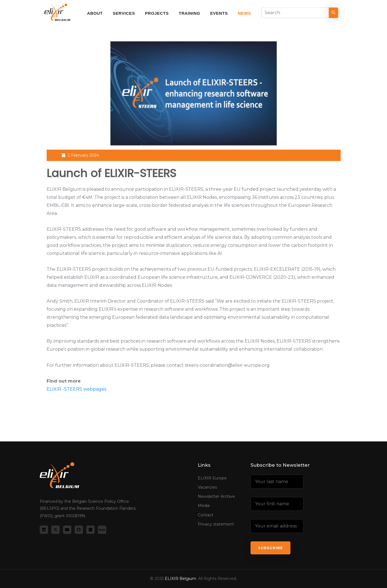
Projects (157, 13)
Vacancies (207, 487)
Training (189, 13)
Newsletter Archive (216, 496)
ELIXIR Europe (212, 478)
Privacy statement (216, 524)
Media (204, 506)
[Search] (295, 13)
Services (124, 13)
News (244, 13)
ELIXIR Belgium (180, 579)
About (95, 13)
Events (219, 13)
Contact (206, 515)
